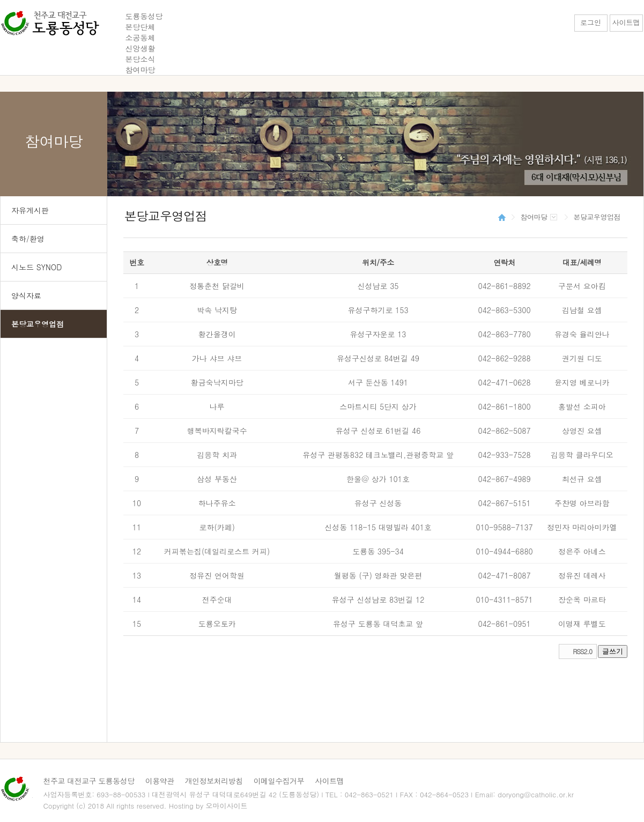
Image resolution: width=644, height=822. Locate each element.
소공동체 (140, 38)
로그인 (591, 22)
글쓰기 (613, 651)
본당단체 (140, 27)
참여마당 (140, 70)
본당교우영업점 (38, 324)
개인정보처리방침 (214, 781)
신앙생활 (140, 48)
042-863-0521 (369, 794)
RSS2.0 (582, 651)
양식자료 (26, 295)
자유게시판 (30, 210)
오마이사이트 (227, 806)
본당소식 (140, 59)
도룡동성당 (144, 16)
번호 (137, 262)
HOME (502, 217)
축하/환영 (28, 239)
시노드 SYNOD (36, 267)
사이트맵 (626, 22)
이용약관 (160, 781)
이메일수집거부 (279, 781)
